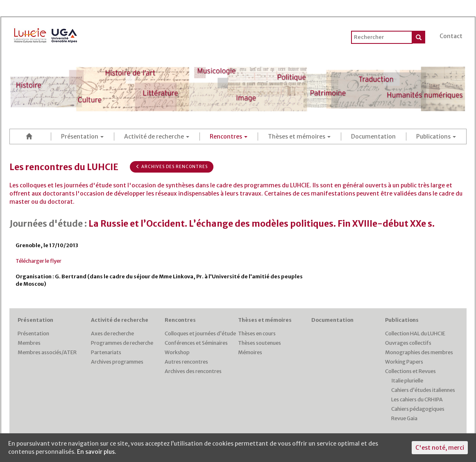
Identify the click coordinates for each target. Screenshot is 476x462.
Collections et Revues (410, 371)
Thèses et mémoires (299, 137)
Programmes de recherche (122, 343)
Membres (29, 343)
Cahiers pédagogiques (418, 409)
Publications (436, 137)
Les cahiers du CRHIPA (417, 399)
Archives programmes (117, 362)
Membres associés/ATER (47, 352)
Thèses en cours (257, 333)
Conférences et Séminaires (196, 343)
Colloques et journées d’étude (200, 333)
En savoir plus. (97, 452)
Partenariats (106, 352)
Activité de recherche (157, 137)
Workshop (177, 352)
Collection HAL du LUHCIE (415, 333)
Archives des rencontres (172, 167)
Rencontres (229, 137)
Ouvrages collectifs (408, 343)
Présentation (82, 137)
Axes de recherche (112, 333)
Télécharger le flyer (39, 261)
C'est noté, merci (440, 448)
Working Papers (404, 362)
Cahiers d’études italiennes (423, 390)
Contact (451, 36)
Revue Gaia (404, 418)
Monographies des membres (419, 352)
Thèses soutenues (260, 343)
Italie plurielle (407, 381)
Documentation (373, 137)
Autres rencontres (186, 362)
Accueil (30, 136)
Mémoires (250, 352)
